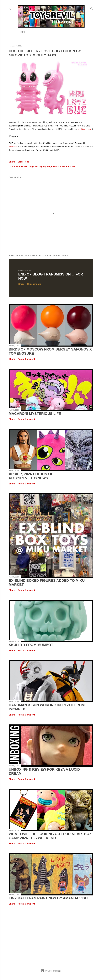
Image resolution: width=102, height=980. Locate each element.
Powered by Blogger (51, 971)
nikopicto (56, 166)
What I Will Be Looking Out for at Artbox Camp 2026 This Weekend (50, 836)
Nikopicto (13, 147)
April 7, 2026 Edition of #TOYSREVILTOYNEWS (31, 476)
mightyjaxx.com (85, 129)
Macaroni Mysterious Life (35, 414)
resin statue (69, 166)
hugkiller (33, 166)
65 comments (34, 284)
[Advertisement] (51, 934)
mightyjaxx (44, 166)
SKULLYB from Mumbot (31, 645)
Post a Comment (26, 359)
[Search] (92, 8)
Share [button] (12, 162)
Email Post (23, 162)
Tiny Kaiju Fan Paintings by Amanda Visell (50, 898)
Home (22, 32)
